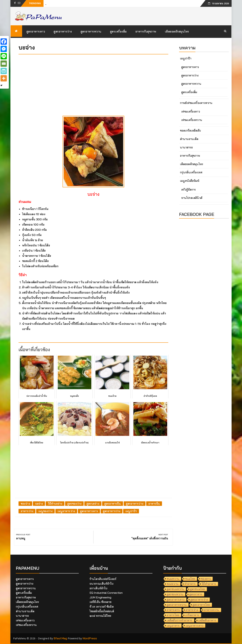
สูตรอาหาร (196, 594)
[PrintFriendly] (4, 71)
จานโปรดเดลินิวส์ (192, 198)
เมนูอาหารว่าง (66, 511)
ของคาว (206, 579)
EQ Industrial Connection (106, 593)
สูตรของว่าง (74, 504)
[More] (4, 78)
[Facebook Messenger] (4, 49)
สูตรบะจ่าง (93, 504)
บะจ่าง (39, 504)
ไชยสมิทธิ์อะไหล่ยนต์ (102, 611)
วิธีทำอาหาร (209, 584)
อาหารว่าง (27, 511)
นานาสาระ (186, 147)
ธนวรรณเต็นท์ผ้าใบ (101, 584)
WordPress (90, 638)
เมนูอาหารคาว (194, 626)
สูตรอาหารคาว (36, 31)
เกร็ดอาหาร (192, 615)
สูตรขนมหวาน (175, 589)
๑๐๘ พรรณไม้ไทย (100, 616)
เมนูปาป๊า (131, 511)
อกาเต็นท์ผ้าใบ (98, 588)
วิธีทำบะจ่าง (55, 504)
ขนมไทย (190, 579)
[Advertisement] (93, 82)
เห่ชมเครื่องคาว (191, 111)
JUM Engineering (101, 597)
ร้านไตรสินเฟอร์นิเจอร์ (103, 579)
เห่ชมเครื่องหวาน (192, 120)
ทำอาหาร (190, 584)
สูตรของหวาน (175, 594)
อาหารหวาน (212, 610)
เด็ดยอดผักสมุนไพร (177, 31)
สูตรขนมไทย (198, 589)
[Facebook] (4, 42)
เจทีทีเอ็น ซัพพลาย (101, 602)
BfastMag (60, 638)
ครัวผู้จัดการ (189, 189)
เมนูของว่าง (45, 511)
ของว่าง (25, 504)
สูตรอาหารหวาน (91, 31)
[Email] (4, 64)
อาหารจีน (154, 504)
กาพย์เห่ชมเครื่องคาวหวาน (196, 103)
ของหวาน (173, 584)
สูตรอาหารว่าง (63, 31)
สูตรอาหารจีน (113, 504)
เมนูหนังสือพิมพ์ (190, 181)
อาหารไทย (173, 615)
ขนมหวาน (173, 579)
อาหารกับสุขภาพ (146, 31)
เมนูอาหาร (173, 626)
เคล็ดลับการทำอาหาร (180, 620)
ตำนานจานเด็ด (189, 139)
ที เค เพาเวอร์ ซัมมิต (102, 606)
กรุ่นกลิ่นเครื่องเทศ (191, 172)
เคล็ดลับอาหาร (207, 620)
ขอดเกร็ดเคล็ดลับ (190, 130)
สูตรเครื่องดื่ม (118, 31)
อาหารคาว (173, 610)
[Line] (4, 56)
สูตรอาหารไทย (201, 605)
